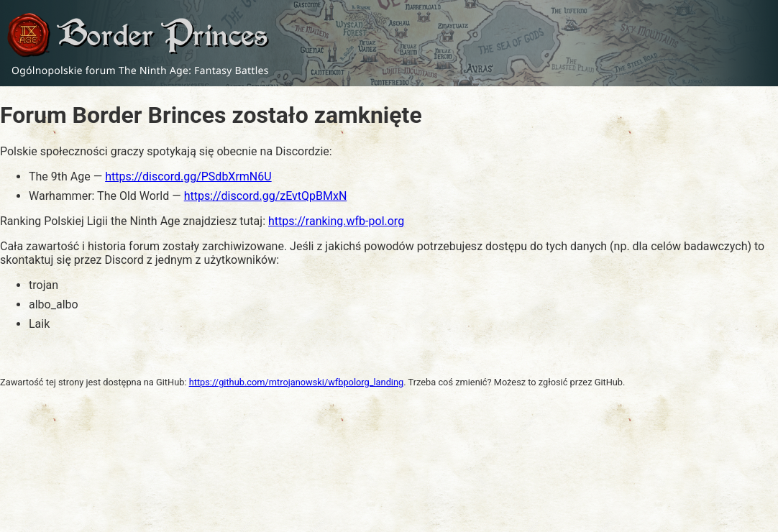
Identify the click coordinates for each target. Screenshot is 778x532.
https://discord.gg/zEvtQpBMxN (266, 196)
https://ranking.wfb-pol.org (336, 221)
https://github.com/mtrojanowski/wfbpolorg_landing (297, 382)
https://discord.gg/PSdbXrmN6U (188, 176)
